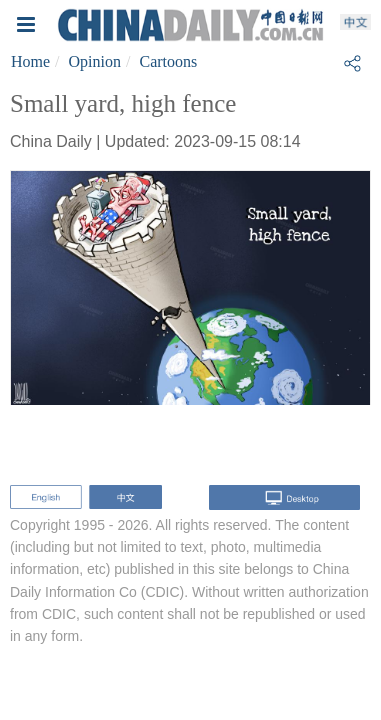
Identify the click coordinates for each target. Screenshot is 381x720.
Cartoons (168, 61)
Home (30, 61)
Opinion (95, 61)
